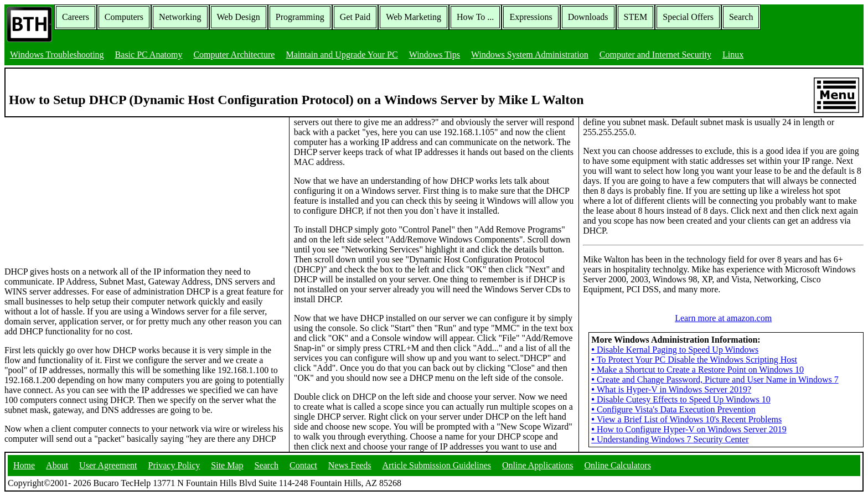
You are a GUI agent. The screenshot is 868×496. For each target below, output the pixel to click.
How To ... (475, 17)
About (57, 465)
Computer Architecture (234, 55)
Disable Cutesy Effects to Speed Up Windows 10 (681, 399)
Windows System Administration (530, 55)
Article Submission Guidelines (437, 465)
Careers (76, 17)
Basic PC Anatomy (149, 55)
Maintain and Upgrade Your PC (342, 55)
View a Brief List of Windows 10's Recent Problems (686, 419)
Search (741, 17)
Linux (733, 55)
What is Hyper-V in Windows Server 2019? (671, 389)
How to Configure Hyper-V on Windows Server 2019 (689, 429)
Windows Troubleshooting (57, 55)
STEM (636, 17)
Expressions (531, 17)
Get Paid (355, 17)
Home (24, 465)
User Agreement (108, 465)
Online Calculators (617, 465)
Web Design (239, 17)
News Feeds (350, 465)
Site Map (227, 465)
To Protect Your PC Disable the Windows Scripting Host (694, 360)
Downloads (588, 17)
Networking (180, 17)
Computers (124, 17)
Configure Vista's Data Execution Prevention (673, 409)
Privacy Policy (174, 465)
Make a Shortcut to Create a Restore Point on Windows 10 (697, 370)
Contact (303, 465)
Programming (300, 17)
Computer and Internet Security (655, 55)
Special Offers (688, 17)
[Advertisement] (87, 187)
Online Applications (538, 465)
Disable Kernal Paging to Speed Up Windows (675, 350)
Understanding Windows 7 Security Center (670, 439)
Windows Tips (435, 55)
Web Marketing (414, 17)
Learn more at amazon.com (723, 318)
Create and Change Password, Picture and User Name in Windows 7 (715, 379)
